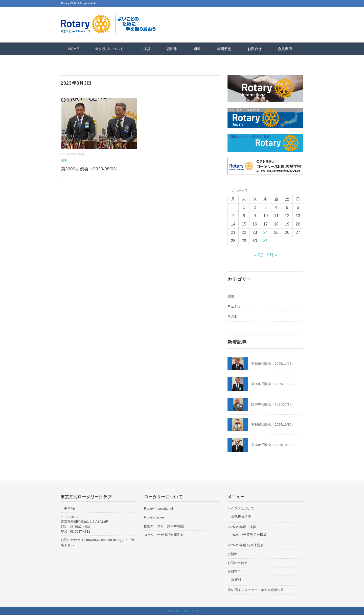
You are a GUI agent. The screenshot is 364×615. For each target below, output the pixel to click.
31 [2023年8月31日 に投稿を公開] (265, 241)
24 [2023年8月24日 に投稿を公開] (265, 232)
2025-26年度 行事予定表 (245, 545)
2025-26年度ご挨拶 (242, 527)
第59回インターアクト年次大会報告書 (256, 590)
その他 (232, 316)
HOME (74, 49)
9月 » (272, 255)
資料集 (172, 49)
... (62, 178)
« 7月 (259, 255)
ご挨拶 (145, 49)
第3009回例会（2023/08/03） (91, 169)
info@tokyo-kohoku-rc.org (103, 540)
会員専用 (285, 49)
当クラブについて (109, 49)
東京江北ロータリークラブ (183, 611)
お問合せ (255, 49)
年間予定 (224, 49)
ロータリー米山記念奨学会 (164, 535)
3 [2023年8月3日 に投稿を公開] (266, 207)
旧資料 (236, 579)
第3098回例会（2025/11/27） (273, 364)
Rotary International (158, 508)
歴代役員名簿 (241, 517)
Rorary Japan (154, 517)
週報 (197, 49)
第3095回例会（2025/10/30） (273, 425)
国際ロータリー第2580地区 (164, 526)
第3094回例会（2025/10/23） (273, 445)
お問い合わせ (237, 563)
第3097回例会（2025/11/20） (273, 384)
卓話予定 (234, 306)
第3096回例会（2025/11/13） (273, 404)
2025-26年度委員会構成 (249, 535)
